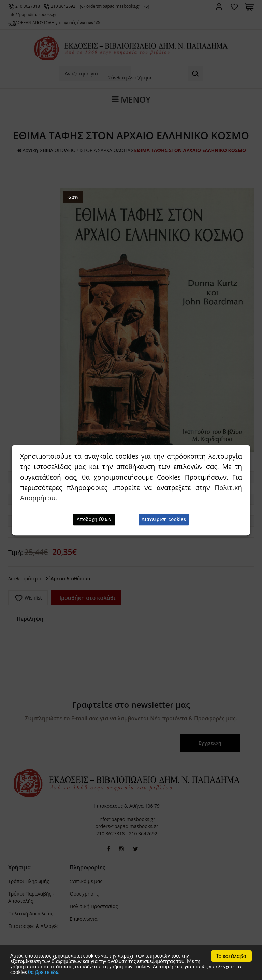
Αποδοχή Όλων (94, 519)
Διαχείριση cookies (164, 519)
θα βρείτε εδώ (75, 973)
